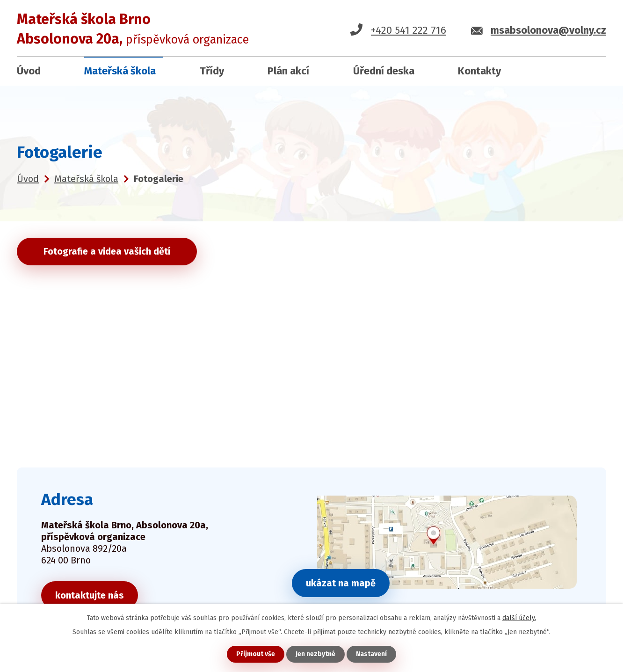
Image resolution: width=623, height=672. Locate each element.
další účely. (519, 618)
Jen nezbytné (315, 654)
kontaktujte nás (90, 595)
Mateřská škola (120, 71)
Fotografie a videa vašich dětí (107, 251)
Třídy (212, 71)
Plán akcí (288, 71)
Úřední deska (384, 71)
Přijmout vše (256, 654)
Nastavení (371, 654)
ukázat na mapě (341, 583)
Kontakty (479, 71)
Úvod (29, 71)
